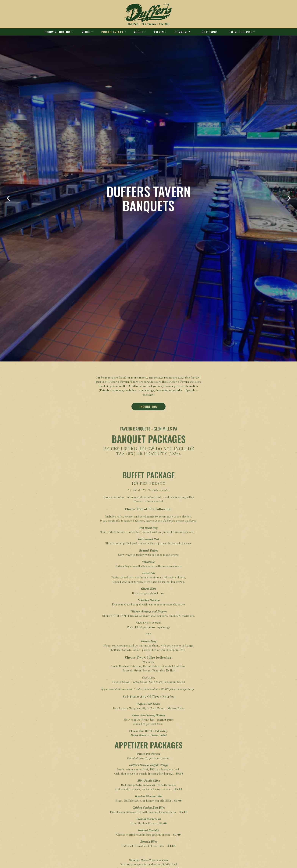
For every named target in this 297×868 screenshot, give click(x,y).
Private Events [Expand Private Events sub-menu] (113, 32)
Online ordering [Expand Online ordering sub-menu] (241, 32)
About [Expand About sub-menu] (139, 32)
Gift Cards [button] (210, 32)
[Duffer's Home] (148, 14)
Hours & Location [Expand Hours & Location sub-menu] (58, 32)
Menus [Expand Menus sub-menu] (87, 32)
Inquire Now (149, 300)
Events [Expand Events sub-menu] (160, 32)
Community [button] (183, 32)
